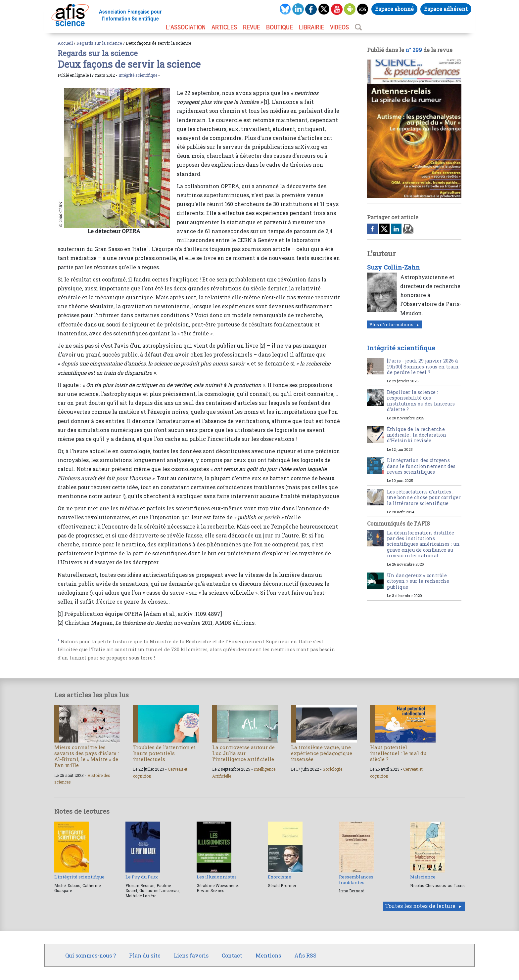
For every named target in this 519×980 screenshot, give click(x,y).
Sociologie (332, 769)
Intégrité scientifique (138, 75)
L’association (186, 27)
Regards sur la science (99, 43)
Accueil (65, 43)
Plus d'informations (391, 324)
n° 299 (414, 50)
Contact (232, 955)
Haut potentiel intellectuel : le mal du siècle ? (398, 753)
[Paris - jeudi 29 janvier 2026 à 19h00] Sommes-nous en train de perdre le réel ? (423, 366)
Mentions (268, 955)
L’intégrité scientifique (79, 877)
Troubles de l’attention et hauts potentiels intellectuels (164, 753)
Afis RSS (305, 955)
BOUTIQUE (280, 27)
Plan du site (145, 955)
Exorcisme (280, 877)
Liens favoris (191, 955)
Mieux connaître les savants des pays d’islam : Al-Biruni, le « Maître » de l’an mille (87, 756)
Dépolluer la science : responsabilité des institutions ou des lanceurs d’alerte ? (421, 401)
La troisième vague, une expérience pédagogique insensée (322, 753)
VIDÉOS (339, 27)
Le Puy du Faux (142, 877)
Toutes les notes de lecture (420, 906)
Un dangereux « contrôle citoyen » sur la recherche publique (418, 581)
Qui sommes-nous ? (91, 955)
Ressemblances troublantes (356, 879)
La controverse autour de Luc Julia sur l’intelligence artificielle (243, 753)
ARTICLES (224, 27)
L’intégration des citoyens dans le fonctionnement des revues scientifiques (421, 466)
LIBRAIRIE (311, 27)
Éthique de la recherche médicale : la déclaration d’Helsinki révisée (417, 435)
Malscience (423, 877)
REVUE (252, 27)
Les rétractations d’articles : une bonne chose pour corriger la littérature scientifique (424, 497)
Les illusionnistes (217, 877)
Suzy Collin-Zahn (394, 267)
